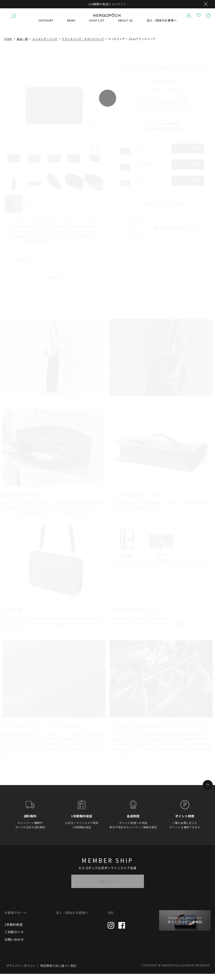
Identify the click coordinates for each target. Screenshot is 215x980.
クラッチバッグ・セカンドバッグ (83, 45)
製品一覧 (22, 45)
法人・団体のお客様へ (162, 26)
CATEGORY (46, 26)
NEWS (71, 26)
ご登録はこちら (107, 887)
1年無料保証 (13, 931)
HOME (8, 45)
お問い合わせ (14, 945)
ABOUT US (125, 26)
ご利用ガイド (14, 938)
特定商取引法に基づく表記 (58, 972)
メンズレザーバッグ (45, 45)
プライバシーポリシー (21, 972)
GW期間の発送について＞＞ (107, 4)
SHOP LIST (97, 26)
